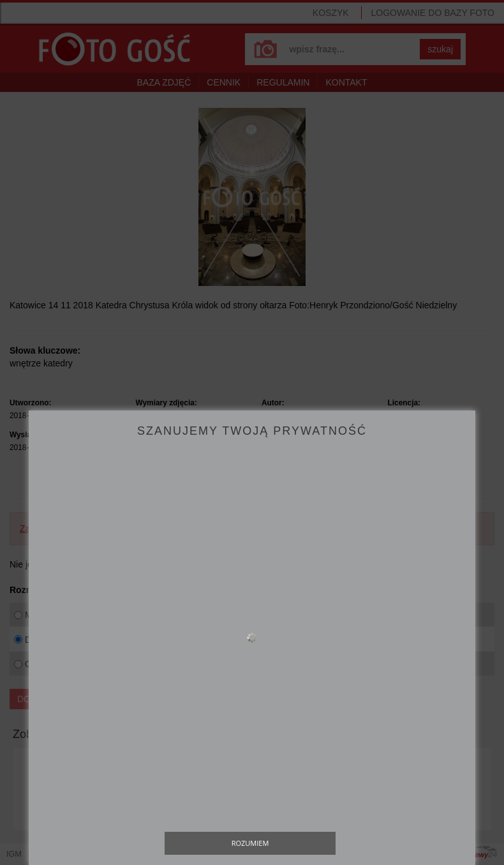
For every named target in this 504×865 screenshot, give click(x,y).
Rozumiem (250, 843)
